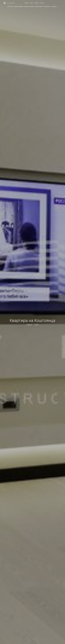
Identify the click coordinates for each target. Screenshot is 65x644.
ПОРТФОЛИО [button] (54, 7)
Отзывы (31, 3)
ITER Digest (36, 3)
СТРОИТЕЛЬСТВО (46, 7)
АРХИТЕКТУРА (10, 7)
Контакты (42, 3)
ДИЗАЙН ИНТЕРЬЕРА (19, 7)
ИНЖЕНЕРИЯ (27, 7)
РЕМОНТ (32, 7)
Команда (26, 3)
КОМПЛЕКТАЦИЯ (38, 7)
